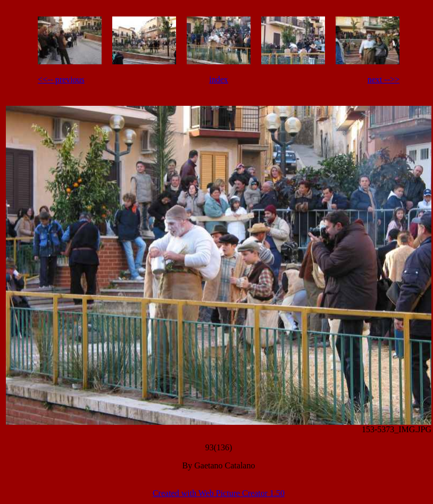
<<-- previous (61, 79)
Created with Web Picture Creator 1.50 (219, 493)
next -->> (384, 79)
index (219, 79)
